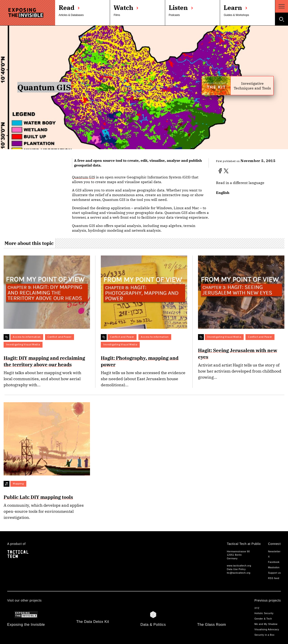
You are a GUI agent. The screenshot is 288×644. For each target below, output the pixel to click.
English (223, 193)
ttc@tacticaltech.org (238, 573)
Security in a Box (264, 635)
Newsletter (274, 551)
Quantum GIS (83, 177)
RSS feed (274, 578)
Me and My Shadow (266, 624)
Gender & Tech (263, 619)
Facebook (274, 562)
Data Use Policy (236, 569)
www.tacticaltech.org (239, 566)
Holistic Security (264, 613)
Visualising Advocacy (267, 629)
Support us (274, 573)
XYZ (257, 608)
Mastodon (274, 567)
